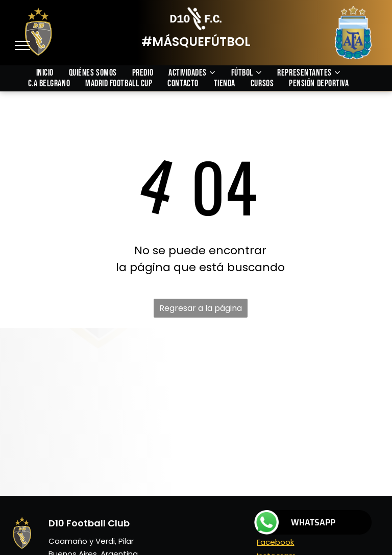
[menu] (22, 45)
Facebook (275, 542)
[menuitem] (53, 73)
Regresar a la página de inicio (201, 310)
